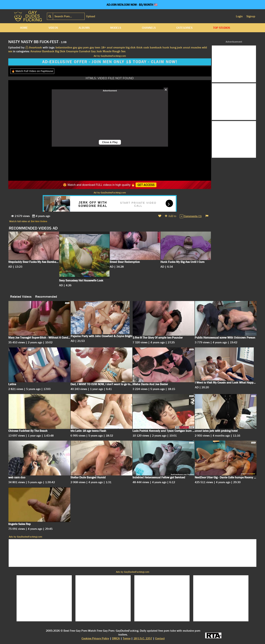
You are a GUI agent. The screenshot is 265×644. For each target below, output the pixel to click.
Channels (149, 28)
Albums (84, 28)
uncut (187, 47)
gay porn (83, 47)
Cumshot (85, 51)
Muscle (107, 51)
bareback (156, 47)
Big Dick (60, 51)
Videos (53, 28)
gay (75, 47)
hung (173, 47)
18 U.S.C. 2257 (143, 638)
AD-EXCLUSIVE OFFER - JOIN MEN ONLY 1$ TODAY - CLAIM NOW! (110, 62)
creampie (119, 47)
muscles (196, 47)
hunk (166, 47)
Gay (93, 51)
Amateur (36, 51)
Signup (251, 16)
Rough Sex (119, 51)
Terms (127, 638)
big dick (131, 47)
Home (24, 28)
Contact (160, 638)
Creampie (72, 51)
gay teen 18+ (98, 47)
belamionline (64, 47)
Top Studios (222, 28)
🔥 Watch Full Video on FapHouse (32, 71)
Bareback (48, 51)
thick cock (143, 47)
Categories (184, 28)
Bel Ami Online (39, 221)
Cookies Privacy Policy (95, 638)
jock (180, 47)
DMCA (116, 638)
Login (239, 16)
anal (110, 47)
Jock (99, 51)
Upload (91, 16)
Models (116, 28)
